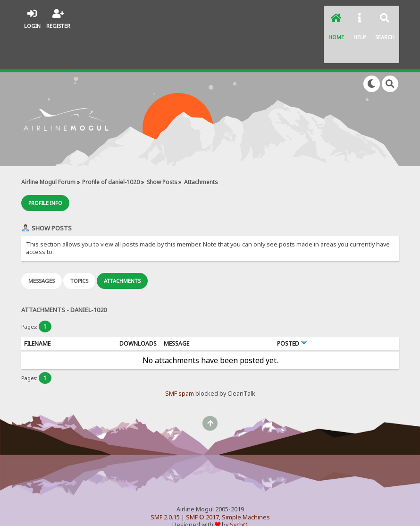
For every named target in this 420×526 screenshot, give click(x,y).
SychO (239, 488)
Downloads (138, 307)
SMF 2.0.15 (165, 481)
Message (176, 307)
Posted (292, 307)
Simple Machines (246, 481)
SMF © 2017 (202, 481)
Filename (37, 307)
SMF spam (180, 357)
